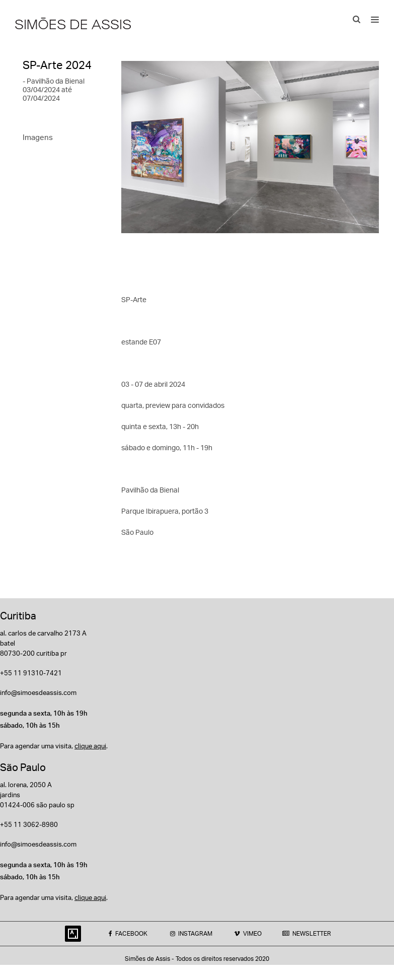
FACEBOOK (128, 933)
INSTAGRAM (191, 933)
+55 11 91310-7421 (31, 673)
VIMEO (248, 933)
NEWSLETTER (307, 933)
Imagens (38, 137)
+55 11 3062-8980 (29, 824)
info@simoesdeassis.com (38, 692)
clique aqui (90, 746)
